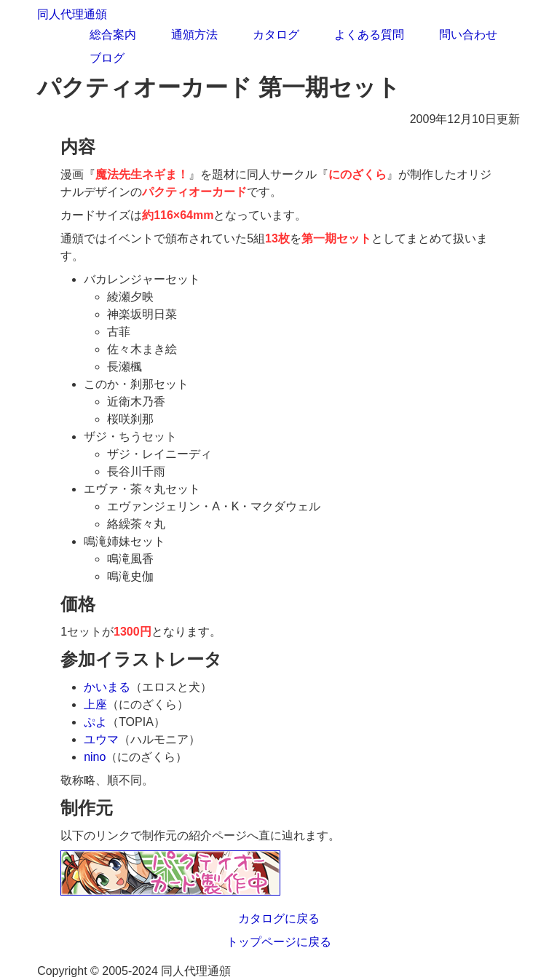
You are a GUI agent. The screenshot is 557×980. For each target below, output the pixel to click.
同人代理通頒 (72, 14)
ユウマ (101, 739)
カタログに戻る (279, 918)
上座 (95, 704)
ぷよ (95, 722)
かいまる (107, 687)
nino (95, 757)
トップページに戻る (279, 942)
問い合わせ (468, 35)
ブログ (107, 58)
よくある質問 (369, 35)
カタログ (276, 35)
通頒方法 (194, 35)
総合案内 (113, 35)
